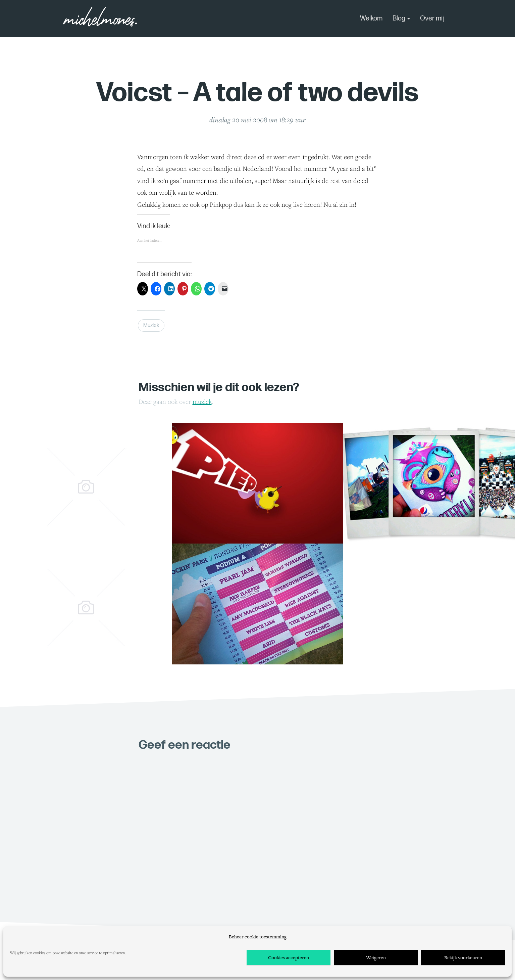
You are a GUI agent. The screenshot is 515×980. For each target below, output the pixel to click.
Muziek (151, 325)
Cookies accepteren (289, 958)
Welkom (371, 18)
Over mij (432, 18)
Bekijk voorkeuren (463, 958)
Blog (401, 18)
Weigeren (376, 958)
